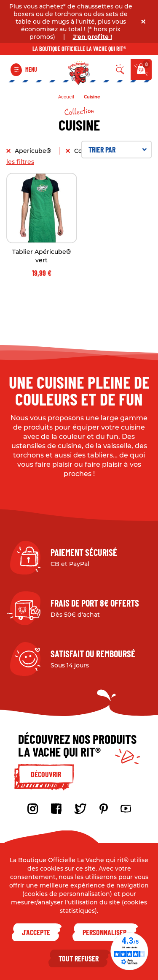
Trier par (118, 150)
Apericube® (34, 151)
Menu (31, 69)
